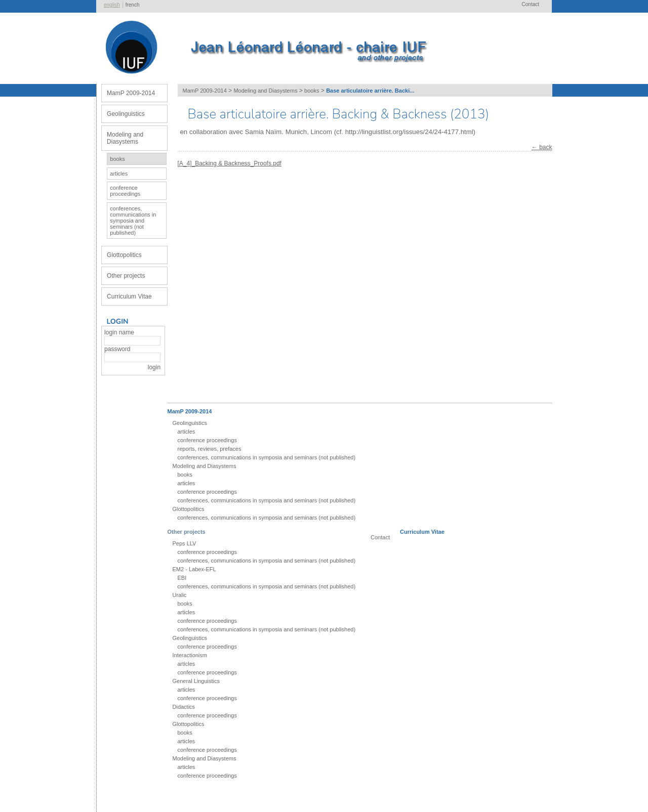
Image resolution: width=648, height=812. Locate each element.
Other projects (126, 276)
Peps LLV (185, 543)
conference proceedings (125, 191)
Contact (531, 4)
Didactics (184, 707)
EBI (182, 578)
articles (119, 174)
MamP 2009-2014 (131, 93)
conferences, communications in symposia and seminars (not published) (133, 221)
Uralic (180, 595)
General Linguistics (196, 681)
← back (542, 147)
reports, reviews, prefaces (210, 449)
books (117, 159)
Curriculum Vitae (129, 296)
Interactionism (190, 655)
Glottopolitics (124, 255)
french (133, 5)
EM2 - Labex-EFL (194, 569)
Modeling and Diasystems (125, 138)
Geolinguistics (126, 114)
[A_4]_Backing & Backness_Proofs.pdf (230, 163)
